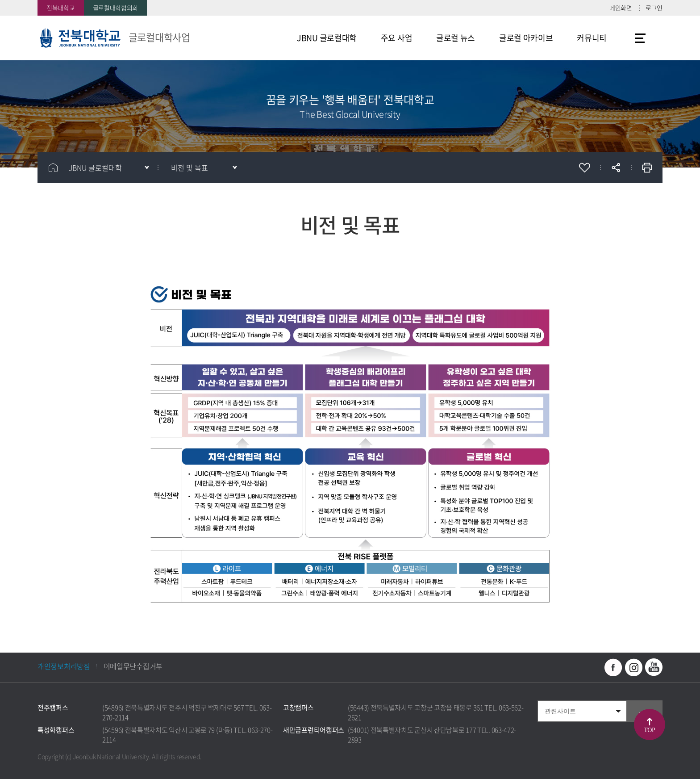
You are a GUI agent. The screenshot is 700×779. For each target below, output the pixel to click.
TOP (649, 730)
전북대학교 (61, 8)
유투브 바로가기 (654, 667)
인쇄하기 (647, 168)
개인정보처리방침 (64, 666)
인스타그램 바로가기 (633, 667)
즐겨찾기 (584, 168)
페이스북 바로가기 (613, 667)
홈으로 (53, 168)
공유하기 (616, 168)
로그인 (654, 8)
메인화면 (621, 8)
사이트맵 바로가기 (640, 38)
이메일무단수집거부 (133, 666)
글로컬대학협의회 (116, 8)
